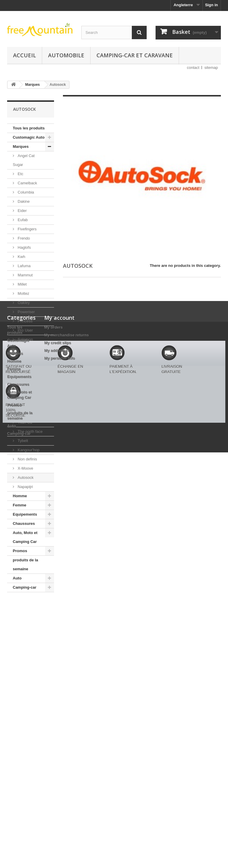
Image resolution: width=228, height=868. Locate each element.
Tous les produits (29, 128)
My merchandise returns (66, 650)
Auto (17, 578)
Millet (22, 284)
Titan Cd (24, 422)
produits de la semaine (25, 564)
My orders (53, 642)
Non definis (27, 459)
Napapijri (25, 487)
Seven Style (27, 367)
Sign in (212, 5)
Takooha (24, 404)
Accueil (24, 55)
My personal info (60, 673)
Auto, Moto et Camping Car (25, 537)
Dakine (23, 201)
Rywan (23, 349)
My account (59, 633)
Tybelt (22, 441)
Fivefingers (27, 229)
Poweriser (26, 312)
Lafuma (24, 266)
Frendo (23, 238)
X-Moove (25, 468)
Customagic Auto (29, 137)
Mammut (25, 275)
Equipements (25, 514)
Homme (20, 496)
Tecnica (24, 413)
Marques (21, 146)
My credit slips (58, 658)
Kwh (21, 257)
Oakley (23, 303)
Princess (24, 321)
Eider (22, 211)
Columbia (25, 192)
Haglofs (24, 247)
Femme (20, 505)
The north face (30, 431)
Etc (20, 174)
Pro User (25, 330)
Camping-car (24, 587)
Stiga (22, 385)
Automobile (66, 55)
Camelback (27, 183)
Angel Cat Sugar (24, 160)
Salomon (25, 339)
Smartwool (26, 376)
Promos (20, 551)
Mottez (23, 293)
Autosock (25, 477)
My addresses (57, 665)
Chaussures (24, 524)
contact (193, 68)
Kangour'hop (28, 450)
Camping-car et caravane (135, 55)
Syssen (23, 395)
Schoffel (24, 358)
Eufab (22, 220)
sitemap (211, 68)
